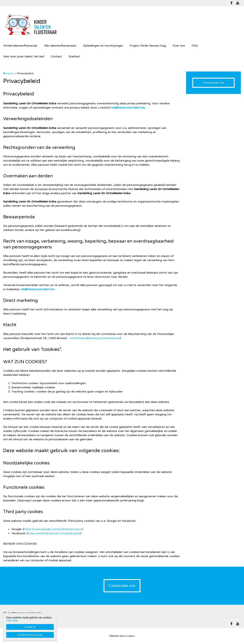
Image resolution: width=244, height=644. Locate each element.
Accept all (30, 627)
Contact (56, 56)
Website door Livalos (122, 636)
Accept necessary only (30, 635)
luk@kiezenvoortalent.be (128, 108)
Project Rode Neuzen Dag (148, 46)
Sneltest (74, 56)
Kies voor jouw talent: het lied (24, 56)
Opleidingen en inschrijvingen (103, 46)
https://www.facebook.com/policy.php (54, 533)
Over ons (179, 46)
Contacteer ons (214, 83)
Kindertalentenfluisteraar (20, 46)
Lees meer (12, 621)
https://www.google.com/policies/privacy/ (53, 529)
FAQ (195, 46)
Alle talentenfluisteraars (60, 46)
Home (10, 73)
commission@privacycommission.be (95, 338)
